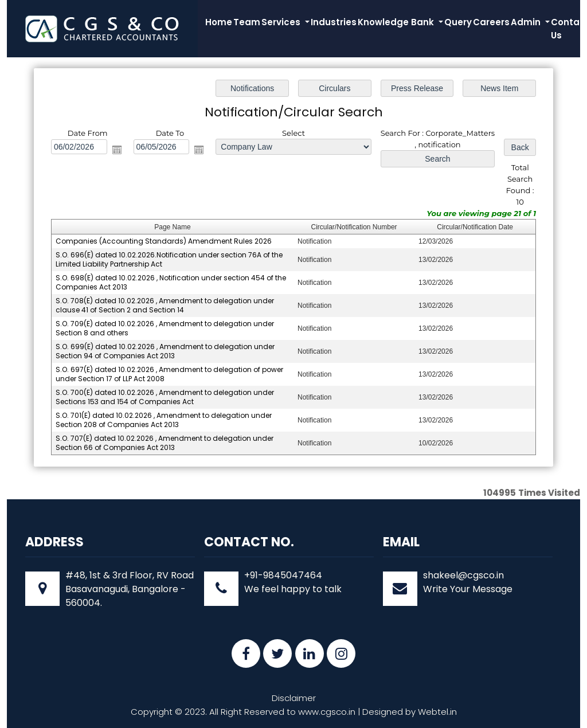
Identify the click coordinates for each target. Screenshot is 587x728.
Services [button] (282, 22)
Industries (334, 22)
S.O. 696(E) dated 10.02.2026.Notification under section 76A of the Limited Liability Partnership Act (169, 259)
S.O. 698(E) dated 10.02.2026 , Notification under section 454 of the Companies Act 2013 (171, 282)
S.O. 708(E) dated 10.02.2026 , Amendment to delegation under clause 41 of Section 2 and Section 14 (165, 305)
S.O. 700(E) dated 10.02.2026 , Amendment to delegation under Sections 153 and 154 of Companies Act (165, 396)
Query (458, 22)
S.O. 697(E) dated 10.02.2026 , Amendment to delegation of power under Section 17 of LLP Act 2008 (170, 373)
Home (219, 22)
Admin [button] (527, 22)
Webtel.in (437, 712)
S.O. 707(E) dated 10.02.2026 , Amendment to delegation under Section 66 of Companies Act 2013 (165, 442)
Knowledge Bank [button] (397, 22)
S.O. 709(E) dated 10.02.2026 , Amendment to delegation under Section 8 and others (165, 328)
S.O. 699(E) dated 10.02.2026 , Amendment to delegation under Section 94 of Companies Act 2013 (165, 351)
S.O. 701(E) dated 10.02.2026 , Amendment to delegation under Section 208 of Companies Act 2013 (164, 419)
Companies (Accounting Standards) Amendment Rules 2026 (164, 241)
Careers (491, 22)
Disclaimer (294, 698)
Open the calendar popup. (117, 150)
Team (247, 22)
